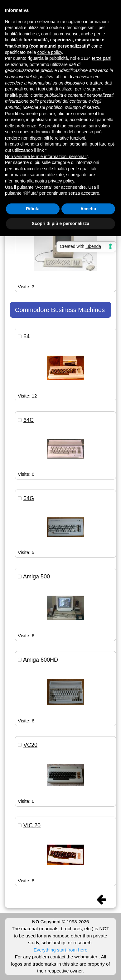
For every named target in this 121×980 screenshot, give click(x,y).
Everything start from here (61, 950)
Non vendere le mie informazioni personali (46, 156)
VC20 (30, 745)
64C (29, 420)
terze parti (102, 58)
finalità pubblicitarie (24, 95)
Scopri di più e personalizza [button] (60, 223)
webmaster (86, 957)
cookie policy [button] (50, 52)
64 (27, 336)
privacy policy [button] (61, 181)
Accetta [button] (88, 209)
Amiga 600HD (41, 660)
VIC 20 (32, 825)
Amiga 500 (36, 577)
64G (29, 498)
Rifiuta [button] (33, 209)
